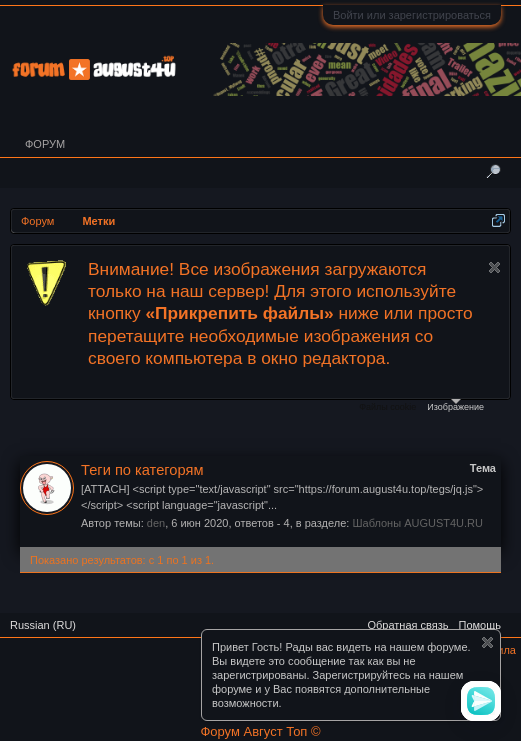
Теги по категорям (142, 470)
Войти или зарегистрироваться (412, 15)
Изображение (455, 405)
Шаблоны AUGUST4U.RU (417, 523)
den (156, 523)
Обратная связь (407, 625)
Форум (45, 144)
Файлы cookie (387, 407)
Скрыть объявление (494, 267)
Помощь (480, 625)
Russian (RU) (43, 625)
